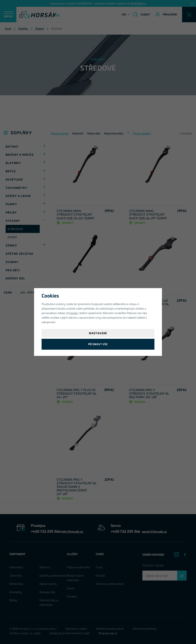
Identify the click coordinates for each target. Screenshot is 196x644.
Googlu (74, 313)
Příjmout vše (98, 344)
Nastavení (98, 333)
